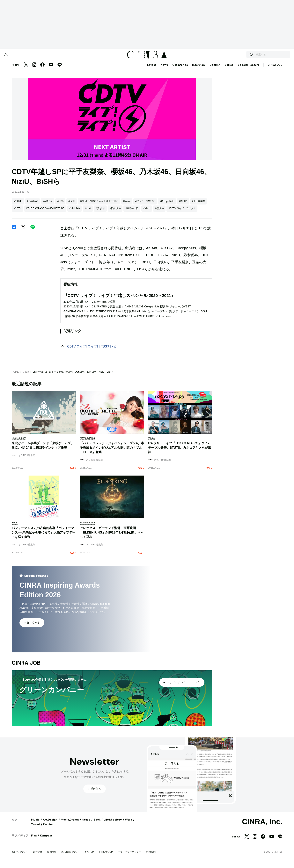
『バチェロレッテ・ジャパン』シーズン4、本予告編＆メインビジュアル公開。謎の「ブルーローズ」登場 (112, 452)
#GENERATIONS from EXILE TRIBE (99, 205)
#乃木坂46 (33, 205)
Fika (34, 839)
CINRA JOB (275, 69)
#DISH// (183, 205)
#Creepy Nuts (167, 205)
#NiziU (147, 212)
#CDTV (17, 212)
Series (229, 69)
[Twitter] (26, 69)
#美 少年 (100, 212)
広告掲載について (71, 856)
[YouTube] (51, 69)
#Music (127, 205)
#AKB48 (18, 205)
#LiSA (60, 205)
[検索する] (237, 56)
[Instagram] (34, 69)
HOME (15, 376)
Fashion (48, 828)
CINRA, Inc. (262, 826)
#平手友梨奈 (199, 205)
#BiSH (72, 205)
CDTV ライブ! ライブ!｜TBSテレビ (92, 350)
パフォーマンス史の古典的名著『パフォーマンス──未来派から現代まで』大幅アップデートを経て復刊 (44, 536)
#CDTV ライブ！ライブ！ (182, 212)
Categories (180, 69)
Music (26, 376)
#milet (88, 212)
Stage (86, 823)
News (164, 69)
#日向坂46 (115, 212)
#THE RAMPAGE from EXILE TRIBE (45, 212)
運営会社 (38, 856)
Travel (35, 828)
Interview (199, 69)
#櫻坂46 (159, 212)
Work (129, 823)
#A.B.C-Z (48, 205)
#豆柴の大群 (132, 212)
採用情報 (52, 856)
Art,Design (50, 823)
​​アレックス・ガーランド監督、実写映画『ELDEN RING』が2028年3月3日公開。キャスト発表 (112, 536)
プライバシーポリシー (130, 856)
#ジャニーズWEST (145, 205)
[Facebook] (42, 69)
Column (215, 69)
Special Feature (249, 69)
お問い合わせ (106, 856)
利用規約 (151, 856)
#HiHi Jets (75, 212)
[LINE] (60, 69)
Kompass (46, 839)
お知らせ (90, 856)
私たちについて (20, 856)
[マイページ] (20, 56)
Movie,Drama (70, 823)
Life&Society (113, 823)
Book (97, 823)
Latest (152, 69)
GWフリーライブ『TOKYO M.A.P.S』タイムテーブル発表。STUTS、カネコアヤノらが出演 (180, 452)
